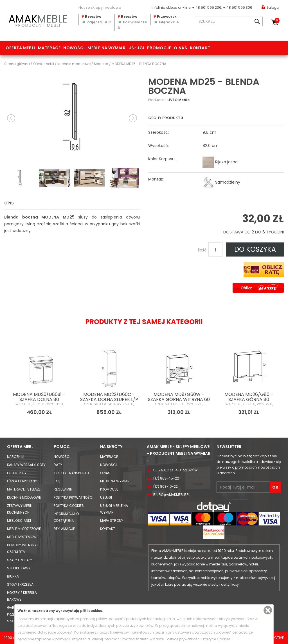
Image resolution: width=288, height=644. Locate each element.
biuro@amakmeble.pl (172, 495)
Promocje (159, 48)
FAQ (57, 481)
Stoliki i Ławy (19, 568)
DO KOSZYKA (255, 249)
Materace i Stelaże (24, 489)
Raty (58, 465)
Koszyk (277, 21)
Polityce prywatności (183, 639)
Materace (49, 48)
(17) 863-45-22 (166, 478)
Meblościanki (19, 521)
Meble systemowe (23, 537)
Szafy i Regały (20, 560)
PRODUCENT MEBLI (38, 20)
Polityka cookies (69, 506)
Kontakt (200, 48)
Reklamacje (64, 529)
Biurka (13, 576)
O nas (180, 48)
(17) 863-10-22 (166, 486)
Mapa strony (112, 521)
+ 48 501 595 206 (207, 7)
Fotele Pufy (17, 473)
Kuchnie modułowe (24, 497)
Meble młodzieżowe (24, 529)
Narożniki (16, 457)
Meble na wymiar (106, 48)
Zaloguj (271, 7)
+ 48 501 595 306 (238, 7)
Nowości (74, 48)
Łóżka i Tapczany (22, 481)
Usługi (136, 48)
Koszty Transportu (71, 473)
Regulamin (63, 489)
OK (275, 487)
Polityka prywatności (74, 497)
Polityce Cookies (217, 639)
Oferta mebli (20, 48)
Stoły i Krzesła (20, 584)
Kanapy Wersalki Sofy (26, 465)
